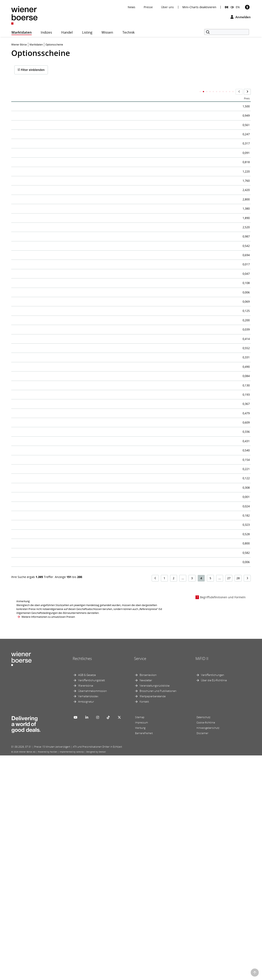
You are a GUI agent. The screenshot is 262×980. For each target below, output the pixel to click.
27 (229, 803)
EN (238, 7)
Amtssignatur (86, 926)
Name (18, 92)
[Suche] (227, 32)
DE (227, 7)
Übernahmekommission (93, 915)
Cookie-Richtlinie (206, 947)
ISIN (141, 92)
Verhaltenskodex (88, 921)
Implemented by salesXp (72, 976)
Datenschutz (203, 942)
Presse (148, 7)
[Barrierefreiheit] (247, 7)
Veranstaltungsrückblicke (155, 910)
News (132, 7)
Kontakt (144, 926)
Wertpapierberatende (153, 921)
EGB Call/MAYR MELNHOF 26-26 (42, 784)
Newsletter (146, 905)
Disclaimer (202, 958)
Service (140, 883)
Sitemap (140, 942)
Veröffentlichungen (213, 899)
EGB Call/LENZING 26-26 (35, 437)
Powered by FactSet (47, 976)
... (183, 803)
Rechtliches (82, 883)
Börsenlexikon (148, 899)
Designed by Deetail (96, 976)
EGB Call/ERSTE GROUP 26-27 (39, 187)
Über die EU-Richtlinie (214, 905)
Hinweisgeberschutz (208, 952)
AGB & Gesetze (87, 899)
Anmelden (241, 17)
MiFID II (202, 883)
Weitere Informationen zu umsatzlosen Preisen (48, 842)
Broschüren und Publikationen (158, 915)
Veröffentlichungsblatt (91, 905)
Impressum (142, 947)
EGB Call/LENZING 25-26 (35, 340)
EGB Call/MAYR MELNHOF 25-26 (42, 659)
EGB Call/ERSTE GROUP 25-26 (39, 104)
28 (238, 803)
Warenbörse (86, 910)
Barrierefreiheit (144, 958)
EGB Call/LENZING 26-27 (35, 507)
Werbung (140, 952)
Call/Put (180, 92)
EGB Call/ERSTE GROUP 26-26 (39, 132)
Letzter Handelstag (202, 92)
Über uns (167, 7)
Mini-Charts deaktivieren (199, 7)
